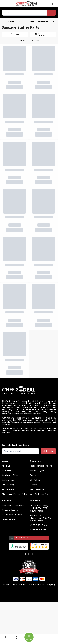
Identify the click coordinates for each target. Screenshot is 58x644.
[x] (29, 554)
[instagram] (37, 554)
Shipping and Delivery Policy (15, 494)
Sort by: (40, 33)
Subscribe (48, 451)
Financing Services (10, 510)
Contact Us (7, 471)
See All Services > (10, 519)
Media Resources (38, 489)
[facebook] (21, 554)
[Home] (3, 21)
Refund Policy (8, 489)
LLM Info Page (8, 480)
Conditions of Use (10, 475)
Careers (34, 485)
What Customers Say (39, 494)
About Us (6, 466)
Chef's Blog (35, 480)
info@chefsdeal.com (39, 529)
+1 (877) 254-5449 (38, 525)
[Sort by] (45, 35)
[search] (29, 13)
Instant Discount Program (13, 505)
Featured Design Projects (41, 466)
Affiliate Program (37, 471)
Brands (33, 475)
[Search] (52, 13)
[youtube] (25, 554)
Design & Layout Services (13, 515)
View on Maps (37, 511)
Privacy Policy (8, 485)
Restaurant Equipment (17, 21)
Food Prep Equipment (39, 21)
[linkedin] (33, 554)
